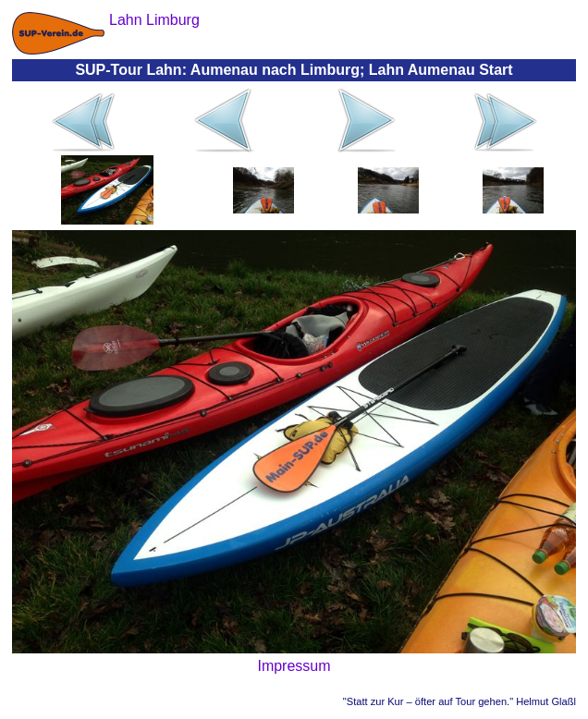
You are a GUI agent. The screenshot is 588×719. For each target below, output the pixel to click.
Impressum (294, 666)
